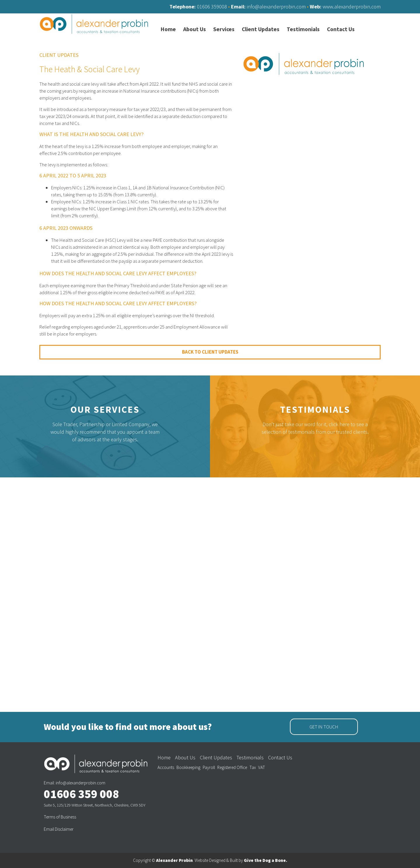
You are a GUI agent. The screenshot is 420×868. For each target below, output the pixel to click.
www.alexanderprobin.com (352, 7)
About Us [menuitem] (195, 29)
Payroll (209, 767)
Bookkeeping (188, 767)
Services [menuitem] (224, 29)
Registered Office (232, 767)
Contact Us (280, 757)
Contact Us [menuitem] (341, 29)
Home (164, 757)
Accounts (166, 767)
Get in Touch (324, 727)
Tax (253, 767)
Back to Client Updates (210, 352)
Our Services (105, 410)
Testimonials (315, 410)
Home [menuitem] (168, 29)
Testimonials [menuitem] (303, 29)
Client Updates (216, 757)
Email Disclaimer (59, 829)
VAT (262, 767)
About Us (185, 757)
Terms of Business (60, 817)
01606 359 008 (81, 794)
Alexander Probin (174, 860)
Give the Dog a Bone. (266, 860)
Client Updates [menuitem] (261, 29)
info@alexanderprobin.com (276, 7)
